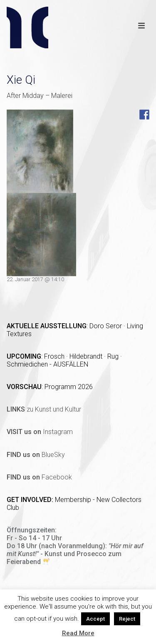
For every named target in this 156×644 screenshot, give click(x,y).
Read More (78, 633)
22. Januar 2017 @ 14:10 (35, 279)
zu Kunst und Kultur (44, 409)
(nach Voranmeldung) (72, 546)
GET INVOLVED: (31, 500)
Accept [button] (95, 619)
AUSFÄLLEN (71, 364)
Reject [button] (127, 619)
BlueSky (36, 455)
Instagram (40, 432)
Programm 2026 (69, 387)
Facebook (39, 477)
